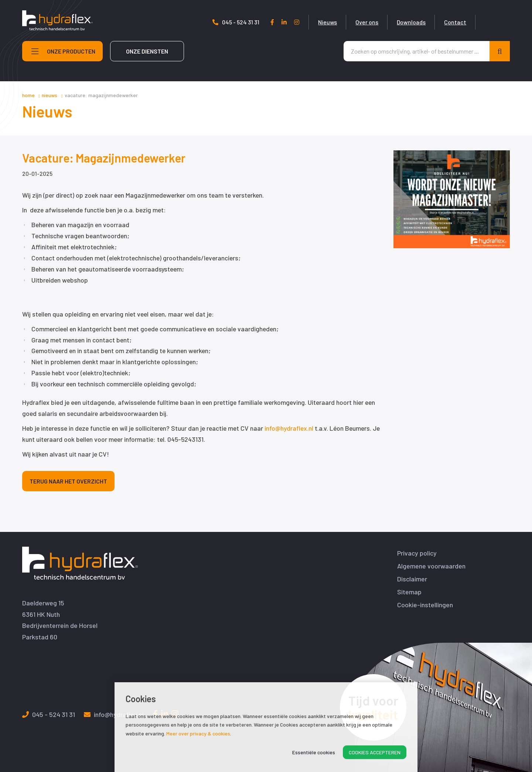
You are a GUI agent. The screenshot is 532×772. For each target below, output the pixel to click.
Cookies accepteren (375, 752)
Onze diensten (147, 58)
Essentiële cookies (314, 752)
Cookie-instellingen (425, 605)
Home (28, 95)
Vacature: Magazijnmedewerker (101, 95)
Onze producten (63, 58)
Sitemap (409, 592)
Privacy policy (417, 553)
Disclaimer (412, 579)
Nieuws (362, 22)
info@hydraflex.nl (289, 428)
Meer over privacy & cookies (198, 733)
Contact (490, 22)
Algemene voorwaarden (431, 566)
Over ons (401, 22)
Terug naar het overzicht (68, 481)
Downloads (446, 22)
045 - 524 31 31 (270, 22)
